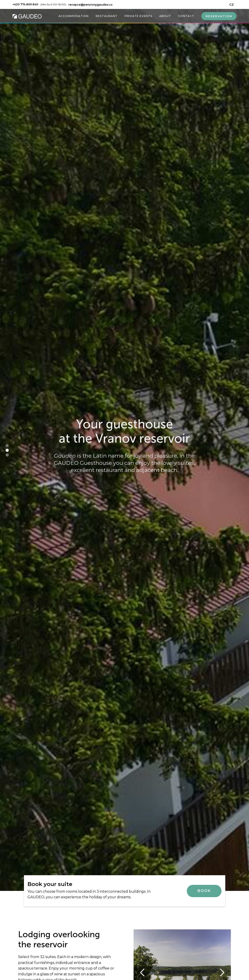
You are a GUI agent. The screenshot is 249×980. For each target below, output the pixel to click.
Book (204, 891)
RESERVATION (219, 16)
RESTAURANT (107, 16)
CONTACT (186, 16)
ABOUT (165, 16)
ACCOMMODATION (73, 16)
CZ (232, 4)
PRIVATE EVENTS (138, 16)
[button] (7, 446)
